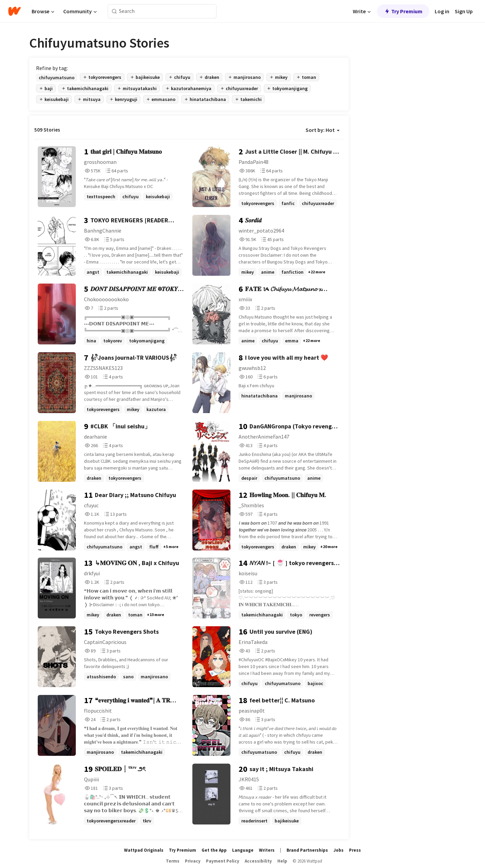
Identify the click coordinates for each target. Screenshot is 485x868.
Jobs (339, 850)
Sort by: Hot (323, 130)
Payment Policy (223, 861)
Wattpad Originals (144, 850)
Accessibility (258, 861)
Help (282, 861)
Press (355, 850)
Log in (442, 11)
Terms (173, 861)
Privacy (193, 861)
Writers (267, 850)
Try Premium (403, 11)
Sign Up (464, 11)
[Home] (14, 11)
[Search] (114, 11)
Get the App (214, 850)
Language (243, 850)
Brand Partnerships (307, 850)
